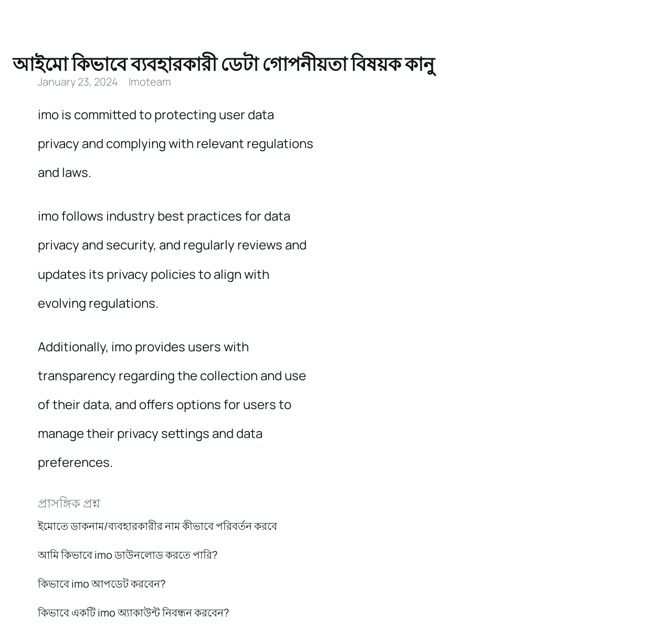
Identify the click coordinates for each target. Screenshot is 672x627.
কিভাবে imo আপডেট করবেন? (102, 584)
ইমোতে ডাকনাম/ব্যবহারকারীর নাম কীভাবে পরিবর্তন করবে (157, 526)
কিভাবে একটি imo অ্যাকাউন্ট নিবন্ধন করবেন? (133, 613)
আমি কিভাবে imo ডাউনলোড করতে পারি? (128, 555)
